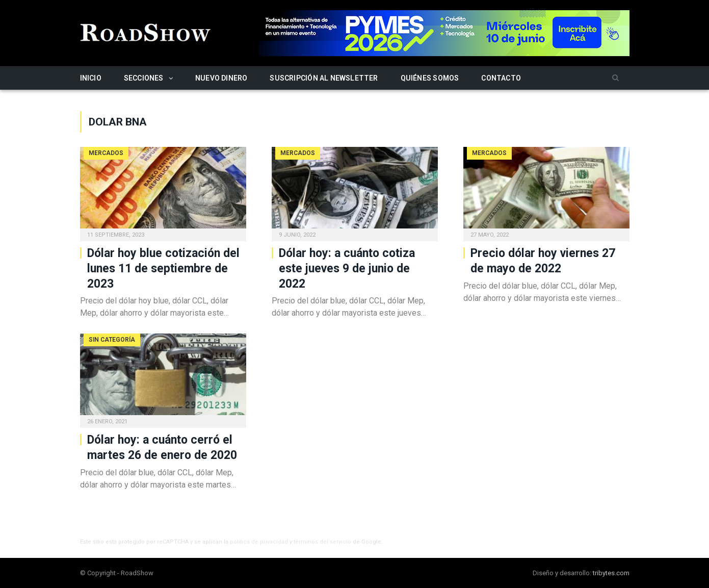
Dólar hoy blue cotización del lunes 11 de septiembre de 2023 (163, 269)
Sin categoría (112, 340)
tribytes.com (611, 573)
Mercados (106, 153)
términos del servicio (322, 542)
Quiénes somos (430, 78)
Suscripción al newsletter (324, 78)
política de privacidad (259, 542)
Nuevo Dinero (221, 78)
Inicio (91, 78)
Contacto (501, 78)
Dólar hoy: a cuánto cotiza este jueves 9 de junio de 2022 (347, 269)
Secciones (144, 78)
